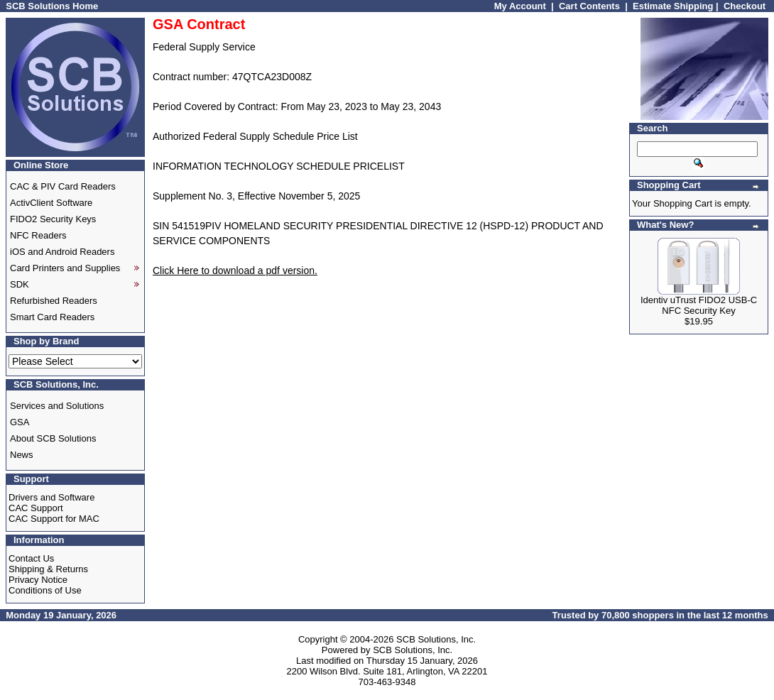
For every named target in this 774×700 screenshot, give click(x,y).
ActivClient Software (51, 203)
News (22, 455)
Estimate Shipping (673, 6)
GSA (20, 422)
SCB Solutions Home (52, 6)
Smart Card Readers (52, 317)
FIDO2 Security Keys (53, 219)
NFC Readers (38, 235)
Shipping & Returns (48, 569)
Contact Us (31, 558)
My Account (520, 6)
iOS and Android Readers (62, 252)
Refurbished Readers (54, 301)
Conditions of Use (45, 590)
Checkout (745, 6)
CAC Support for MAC (54, 519)
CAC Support (36, 508)
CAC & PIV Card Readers (63, 186)
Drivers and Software (51, 497)
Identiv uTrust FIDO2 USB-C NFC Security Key (699, 305)
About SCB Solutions (53, 438)
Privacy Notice (38, 580)
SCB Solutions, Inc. (436, 639)
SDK (20, 284)
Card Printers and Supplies (65, 268)
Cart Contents (589, 6)
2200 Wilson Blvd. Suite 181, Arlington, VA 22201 (387, 671)
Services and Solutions (57, 406)
